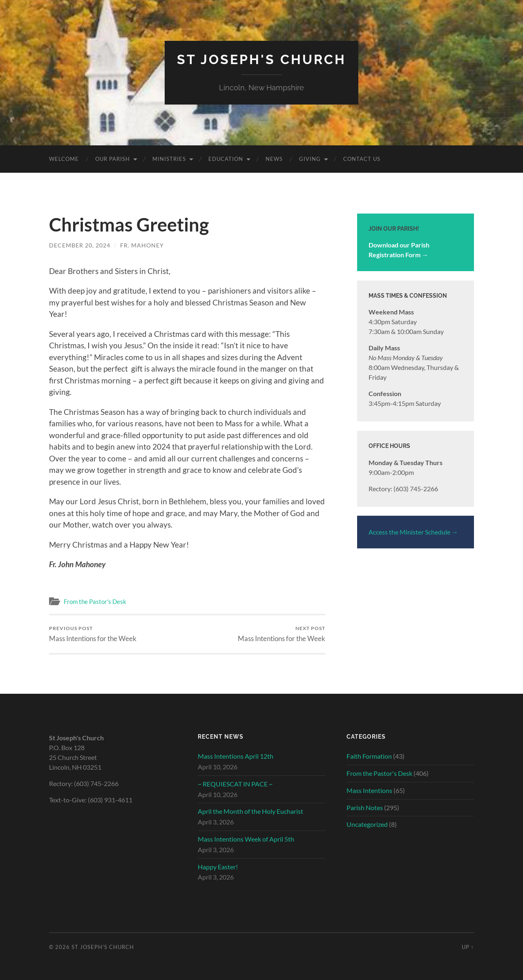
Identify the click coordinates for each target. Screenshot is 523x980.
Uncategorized (367, 824)
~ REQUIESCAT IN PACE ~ (235, 784)
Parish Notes (365, 807)
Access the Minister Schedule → (413, 532)
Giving (310, 159)
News (274, 159)
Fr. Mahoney (142, 245)
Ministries (169, 159)
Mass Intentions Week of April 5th (246, 839)
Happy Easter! (218, 867)
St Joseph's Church (261, 59)
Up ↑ (468, 947)
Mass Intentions (369, 790)
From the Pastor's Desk (95, 601)
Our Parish (113, 159)
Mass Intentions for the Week (93, 634)
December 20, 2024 (80, 245)
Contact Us (362, 159)
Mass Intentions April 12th (236, 756)
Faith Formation (369, 756)
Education (226, 159)
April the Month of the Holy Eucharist (250, 811)
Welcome (64, 159)
